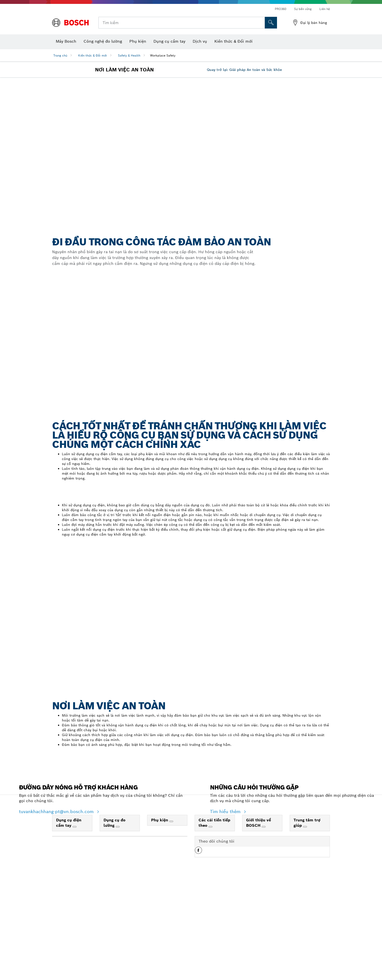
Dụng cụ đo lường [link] (115, 904)
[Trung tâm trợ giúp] (305, 908)
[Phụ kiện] (171, 902)
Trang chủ (60, 55)
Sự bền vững (303, 9)
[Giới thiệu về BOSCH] (264, 908)
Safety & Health (129, 55)
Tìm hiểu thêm (226, 893)
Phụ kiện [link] (160, 901)
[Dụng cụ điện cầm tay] (75, 908)
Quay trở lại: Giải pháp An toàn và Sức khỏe (244, 178)
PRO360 (281, 9)
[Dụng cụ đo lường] (118, 908)
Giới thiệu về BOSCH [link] (258, 904)
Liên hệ (325, 9)
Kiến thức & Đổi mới (93, 55)
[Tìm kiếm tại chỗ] (271, 23)
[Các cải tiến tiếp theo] (210, 908)
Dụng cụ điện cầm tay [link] (69, 904)
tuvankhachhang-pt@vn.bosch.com (57, 893)
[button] (198, 933)
